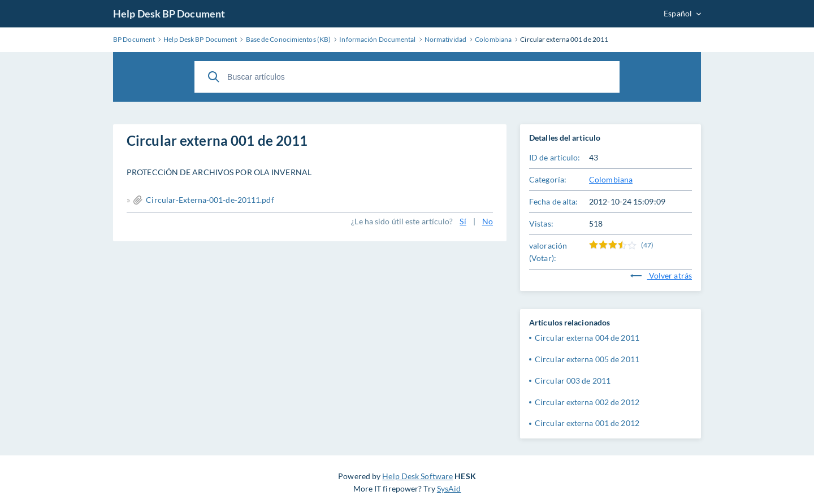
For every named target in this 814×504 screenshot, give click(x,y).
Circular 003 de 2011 (573, 381)
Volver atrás (661, 275)
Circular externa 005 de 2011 (587, 359)
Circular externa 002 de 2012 (587, 402)
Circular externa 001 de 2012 (587, 423)
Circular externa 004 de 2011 (587, 338)
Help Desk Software (417, 476)
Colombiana (611, 179)
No (488, 221)
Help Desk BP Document (169, 14)
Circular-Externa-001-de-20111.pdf (210, 200)
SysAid (449, 488)
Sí (463, 221)
